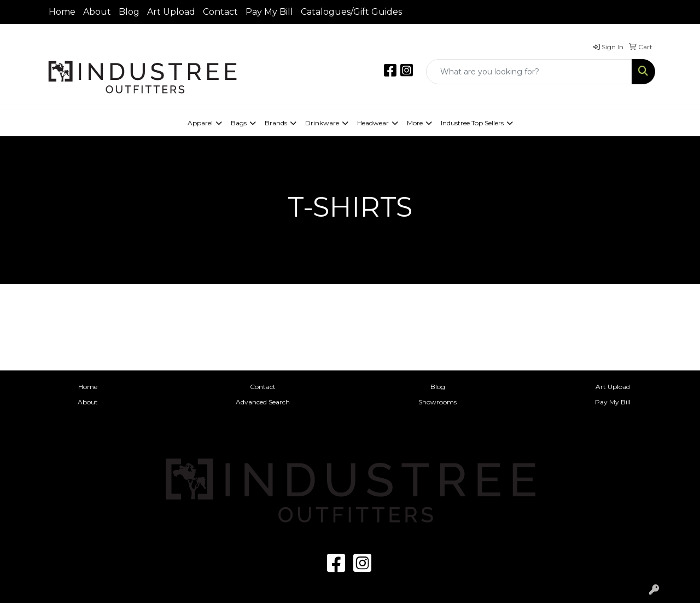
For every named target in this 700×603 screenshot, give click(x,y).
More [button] (415, 123)
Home (62, 12)
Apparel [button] (200, 123)
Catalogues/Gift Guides (351, 12)
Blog (129, 12)
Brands (276, 123)
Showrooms (437, 402)
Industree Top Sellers (472, 123)
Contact (220, 12)
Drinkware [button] (322, 123)
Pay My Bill (269, 12)
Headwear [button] (373, 123)
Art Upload (171, 12)
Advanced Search (263, 402)
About (97, 12)
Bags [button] (239, 123)
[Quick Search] (529, 72)
